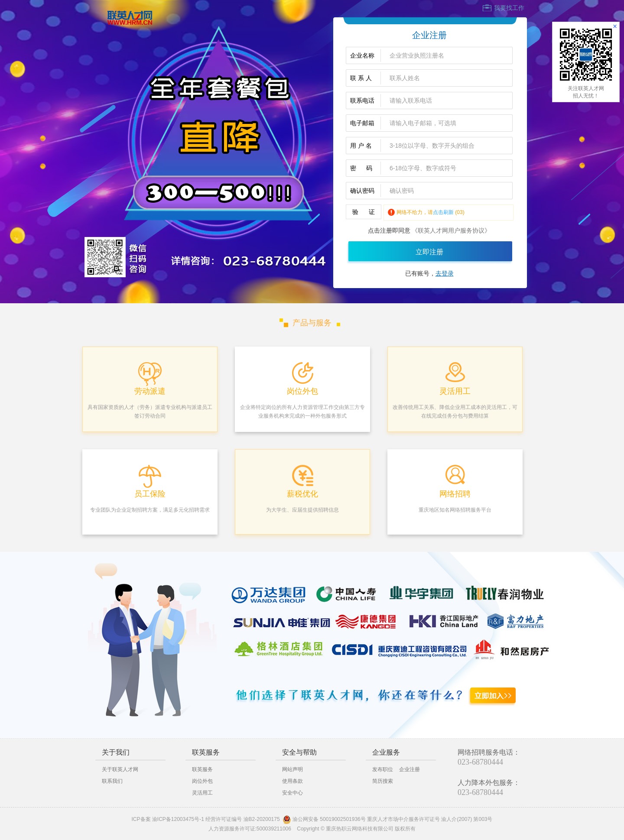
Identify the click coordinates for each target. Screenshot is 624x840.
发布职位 (383, 769)
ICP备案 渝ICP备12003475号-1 (168, 819)
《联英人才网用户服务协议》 (451, 230)
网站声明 (292, 769)
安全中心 (292, 793)
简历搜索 (383, 781)
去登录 (445, 273)
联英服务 (202, 769)
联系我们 (112, 781)
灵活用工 (202, 793)
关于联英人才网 (120, 769)
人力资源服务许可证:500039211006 (250, 829)
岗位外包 (202, 781)
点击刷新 (443, 212)
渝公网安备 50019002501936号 (329, 819)
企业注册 (409, 769)
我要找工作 (509, 8)
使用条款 (292, 781)
